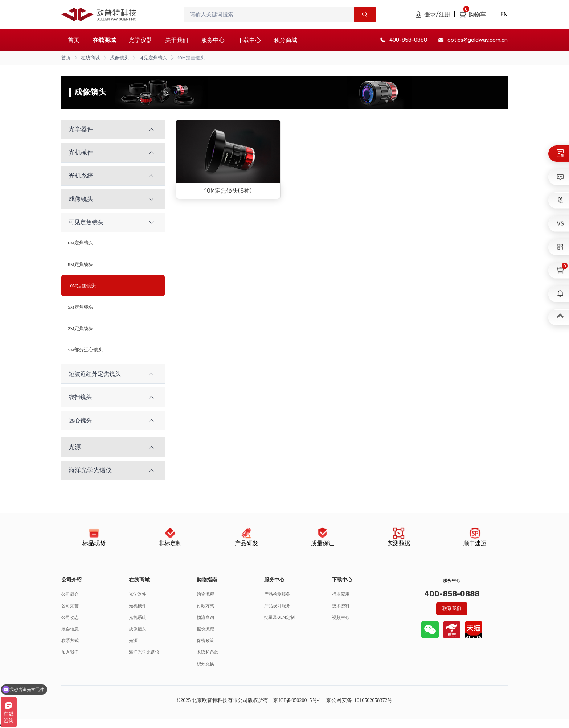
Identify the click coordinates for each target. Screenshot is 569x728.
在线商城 (90, 58)
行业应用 (341, 594)
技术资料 (341, 606)
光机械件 (138, 606)
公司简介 (70, 594)
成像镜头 (119, 58)
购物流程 (205, 594)
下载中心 (249, 40)
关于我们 (177, 40)
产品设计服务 (277, 606)
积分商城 (286, 40)
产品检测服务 (277, 594)
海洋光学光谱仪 (144, 652)
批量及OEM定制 (279, 617)
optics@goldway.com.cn (478, 40)
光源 (133, 641)
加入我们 (70, 652)
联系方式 (70, 641)
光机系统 (138, 617)
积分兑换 (205, 664)
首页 (74, 40)
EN (504, 14)
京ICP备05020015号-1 (297, 700)
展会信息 (70, 629)
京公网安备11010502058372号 (359, 700)
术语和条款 (208, 652)
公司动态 (70, 617)
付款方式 (205, 606)
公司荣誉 (70, 606)
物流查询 (205, 617)
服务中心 (213, 40)
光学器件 (138, 594)
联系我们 (452, 608)
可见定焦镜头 (153, 58)
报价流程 (205, 629)
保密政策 (205, 641)
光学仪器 (140, 40)
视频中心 (341, 617)
